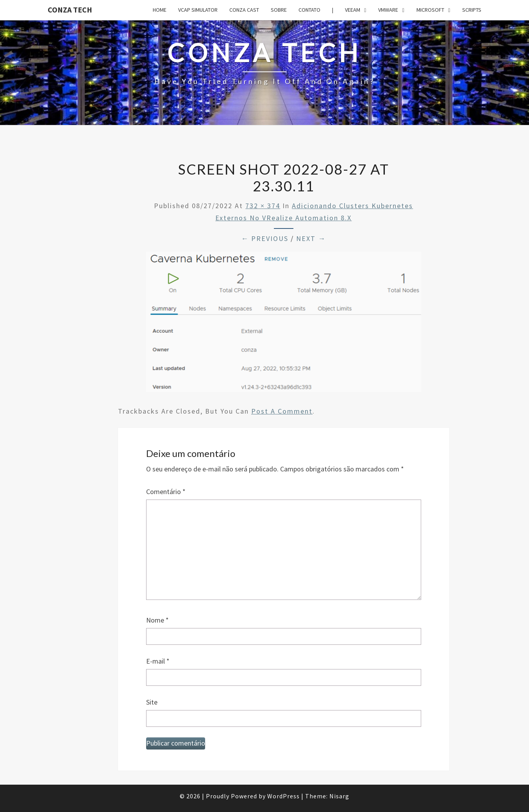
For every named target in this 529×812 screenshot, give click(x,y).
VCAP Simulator (198, 10)
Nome (157, 620)
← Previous (265, 238)
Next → (311, 238)
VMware (388, 10)
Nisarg (339, 796)
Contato (309, 10)
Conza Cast (244, 10)
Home (160, 10)
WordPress (283, 796)
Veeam (353, 10)
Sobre (279, 10)
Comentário (166, 492)
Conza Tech (70, 10)
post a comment (282, 411)
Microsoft (430, 10)
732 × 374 (263, 206)
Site (152, 702)
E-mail (158, 661)
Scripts (472, 10)
